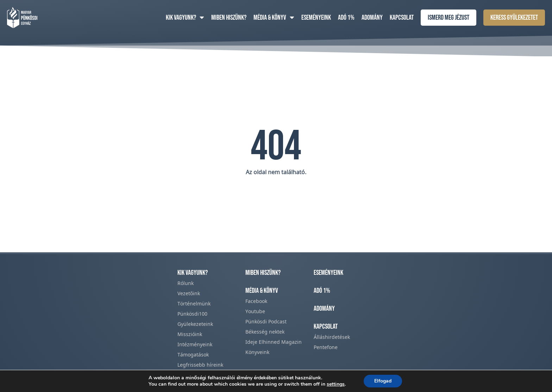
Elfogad (383, 381)
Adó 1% (346, 18)
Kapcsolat (402, 18)
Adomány (372, 18)
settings (336, 384)
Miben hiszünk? (229, 18)
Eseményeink (316, 18)
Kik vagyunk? (185, 18)
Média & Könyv (274, 18)
